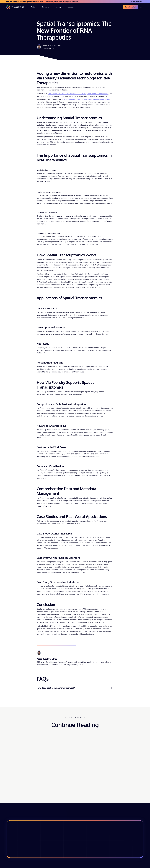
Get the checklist (136, 2)
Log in (142, 7)
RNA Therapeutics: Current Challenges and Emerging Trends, (86, 99)
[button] (35, 7)
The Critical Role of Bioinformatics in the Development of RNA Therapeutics (78, 94)
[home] (17, 7)
